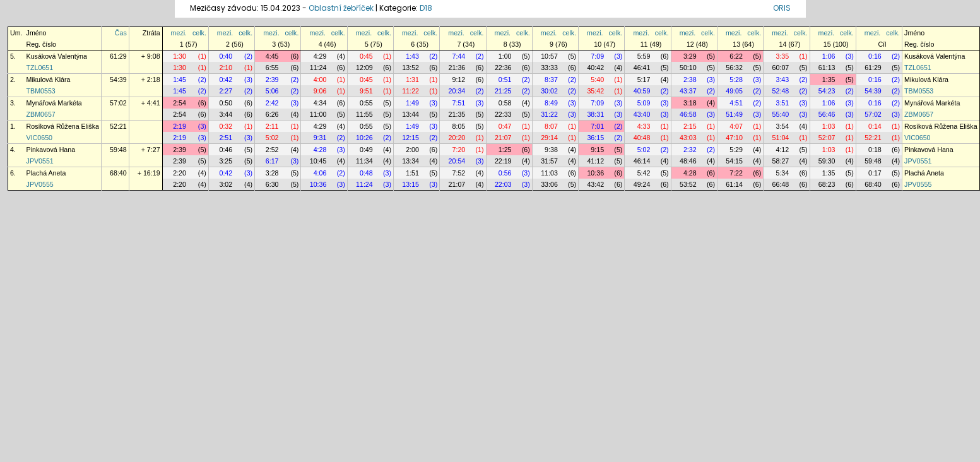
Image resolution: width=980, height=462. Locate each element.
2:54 (180, 103)
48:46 (688, 161)
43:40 (642, 114)
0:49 (366, 150)
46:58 (688, 114)
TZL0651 (40, 68)
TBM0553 (41, 91)
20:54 (457, 161)
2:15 (690, 126)
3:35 (782, 56)
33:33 (549, 68)
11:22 (410, 91)
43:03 (688, 138)
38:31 (595, 114)
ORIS (782, 8)
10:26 (364, 138)
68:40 (118, 173)
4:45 (272, 56)
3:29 (690, 56)
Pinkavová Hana (51, 150)
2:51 (226, 138)
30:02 (549, 91)
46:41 (642, 68)
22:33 (503, 114)
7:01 (597, 126)
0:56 (505, 173)
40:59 (642, 91)
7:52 (459, 173)
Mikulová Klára (49, 80)
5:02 (272, 138)
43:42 (595, 184)
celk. (199, 33)
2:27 (226, 91)
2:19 (180, 126)
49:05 (734, 91)
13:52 (410, 68)
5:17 (644, 80)
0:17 (875, 173)
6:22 (736, 56)
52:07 (827, 138)
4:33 (644, 126)
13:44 (410, 114)
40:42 (595, 68)
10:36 (595, 173)
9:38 (551, 150)
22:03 (503, 184)
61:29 (118, 56)
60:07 (781, 68)
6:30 (272, 184)
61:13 (827, 68)
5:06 (272, 91)
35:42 (595, 91)
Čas (121, 33)
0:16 (875, 56)
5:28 (736, 80)
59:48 (118, 150)
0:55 (366, 103)
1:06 (829, 56)
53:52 (688, 184)
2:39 (272, 80)
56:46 (827, 114)
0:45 (366, 56)
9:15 (597, 150)
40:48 (642, 138)
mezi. (179, 33)
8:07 (551, 126)
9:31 (320, 138)
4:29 (320, 56)
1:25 (505, 150)
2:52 (272, 150)
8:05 (459, 126)
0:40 (226, 56)
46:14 (642, 161)
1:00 (505, 56)
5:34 (782, 173)
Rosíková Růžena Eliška (63, 126)
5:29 (736, 150)
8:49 (551, 103)
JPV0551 (40, 161)
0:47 (505, 126)
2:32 (690, 150)
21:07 (503, 138)
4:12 (782, 150)
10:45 (318, 161)
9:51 (366, 91)
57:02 (118, 103)
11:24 (318, 68)
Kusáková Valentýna (57, 56)
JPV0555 (40, 184)
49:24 (642, 184)
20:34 (457, 91)
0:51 (505, 80)
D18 (426, 8)
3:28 (272, 173)
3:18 (690, 103)
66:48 (781, 184)
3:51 (782, 103)
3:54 (782, 126)
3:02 (226, 184)
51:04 (781, 138)
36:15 (595, 138)
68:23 (827, 184)
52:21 (118, 126)
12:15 (410, 138)
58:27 (781, 161)
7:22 (736, 173)
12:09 (364, 68)
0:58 (505, 103)
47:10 (734, 138)
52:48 (781, 91)
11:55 (364, 114)
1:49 (412, 103)
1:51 (412, 173)
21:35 (457, 114)
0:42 (226, 80)
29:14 (549, 138)
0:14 (875, 126)
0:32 (226, 126)
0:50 (226, 103)
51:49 (734, 114)
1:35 (829, 80)
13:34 (410, 161)
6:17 (272, 161)
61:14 (734, 184)
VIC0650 (39, 138)
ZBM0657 (41, 114)
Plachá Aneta (46, 173)
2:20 (180, 173)
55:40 (781, 114)
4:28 (320, 150)
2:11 (272, 126)
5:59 (644, 56)
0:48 (366, 173)
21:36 (457, 68)
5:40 (597, 80)
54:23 (827, 91)
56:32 (734, 68)
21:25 (503, 91)
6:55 (272, 68)
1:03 (829, 126)
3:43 (782, 80)
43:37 (688, 91)
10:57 (549, 56)
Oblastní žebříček (341, 8)
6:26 (272, 114)
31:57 (549, 161)
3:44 (226, 114)
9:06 (320, 91)
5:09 (644, 103)
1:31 (412, 80)
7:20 (459, 150)
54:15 (734, 161)
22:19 (503, 161)
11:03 (549, 173)
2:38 (690, 80)
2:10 (226, 68)
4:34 (320, 103)
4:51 (736, 103)
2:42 (272, 103)
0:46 (226, 150)
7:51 (459, 103)
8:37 (551, 80)
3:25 (226, 161)
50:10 (688, 68)
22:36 (503, 68)
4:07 (736, 126)
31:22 (549, 114)
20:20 (457, 138)
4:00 (320, 80)
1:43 (412, 56)
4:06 (320, 173)
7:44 (459, 56)
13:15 (410, 184)
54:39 (118, 80)
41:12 (595, 161)
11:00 (318, 114)
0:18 (875, 150)
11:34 (364, 161)
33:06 (549, 184)
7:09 (597, 56)
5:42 (644, 173)
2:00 (412, 150)
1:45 (180, 80)
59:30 (827, 161)
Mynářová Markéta (54, 103)
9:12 (459, 80)
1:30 (180, 56)
